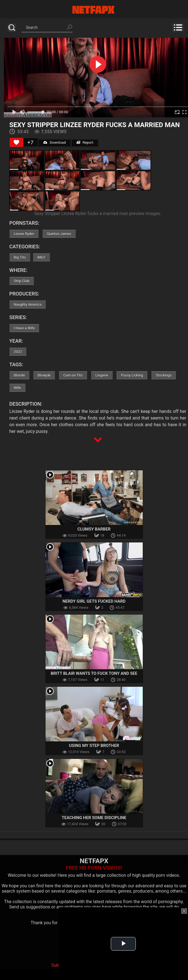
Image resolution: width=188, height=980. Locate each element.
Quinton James (59, 234)
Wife (17, 388)
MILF (42, 257)
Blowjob (44, 375)
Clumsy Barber (94, 529)
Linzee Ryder (24, 234)
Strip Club (22, 281)
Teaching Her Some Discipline (94, 818)
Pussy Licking (132, 375)
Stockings (164, 375)
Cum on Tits (73, 375)
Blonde (19, 375)
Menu (178, 27)
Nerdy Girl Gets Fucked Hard (94, 601)
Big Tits (20, 257)
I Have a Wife (24, 328)
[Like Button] (16, 142)
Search (12, 28)
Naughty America (28, 305)
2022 (18, 352)
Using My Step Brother (94, 746)
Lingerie (102, 375)
